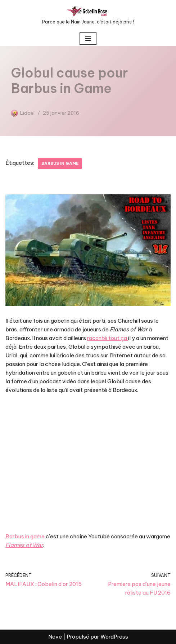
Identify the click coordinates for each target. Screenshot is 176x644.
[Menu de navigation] (88, 39)
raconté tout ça (108, 338)
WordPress (114, 637)
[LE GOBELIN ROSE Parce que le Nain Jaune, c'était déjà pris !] (88, 16)
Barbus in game (60, 163)
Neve (55, 637)
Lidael (27, 113)
